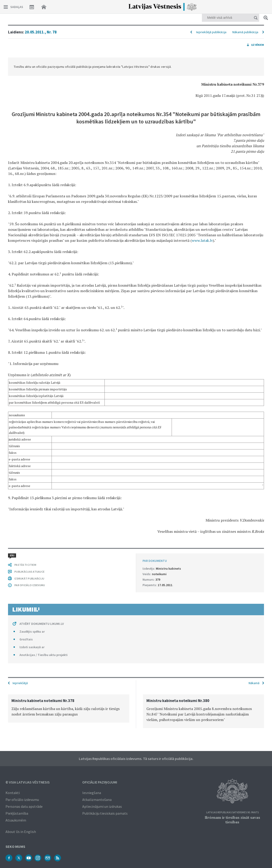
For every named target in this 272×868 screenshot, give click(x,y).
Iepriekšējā (20, 683)
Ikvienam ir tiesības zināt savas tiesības (232, 820)
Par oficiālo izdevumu (22, 800)
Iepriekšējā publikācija (211, 32)
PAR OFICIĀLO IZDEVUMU (30, 585)
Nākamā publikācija (245, 32)
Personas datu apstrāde (24, 806)
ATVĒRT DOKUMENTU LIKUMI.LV (42, 624)
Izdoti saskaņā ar (32, 647)
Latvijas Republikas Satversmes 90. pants (232, 812)
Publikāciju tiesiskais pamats (105, 813)
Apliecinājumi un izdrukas (102, 806)
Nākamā (254, 683)
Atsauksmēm (16, 820)
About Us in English (21, 832)
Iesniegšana (92, 793)
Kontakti (13, 793)
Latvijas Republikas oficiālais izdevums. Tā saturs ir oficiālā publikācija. (136, 759)
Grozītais (26, 639)
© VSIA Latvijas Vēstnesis (28, 782)
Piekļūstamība (17, 813)
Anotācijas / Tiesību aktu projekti (44, 655)
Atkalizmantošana (97, 800)
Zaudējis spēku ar (32, 631)
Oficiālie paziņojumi (100, 782)
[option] (69, 709)
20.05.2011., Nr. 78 (41, 32)
